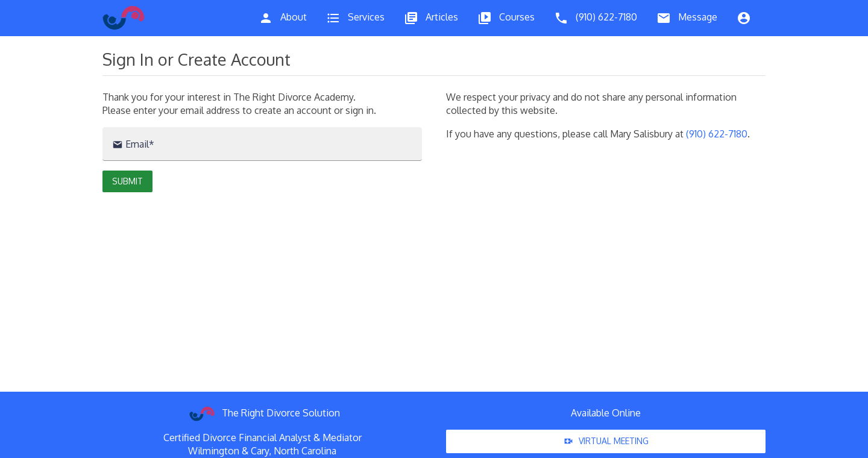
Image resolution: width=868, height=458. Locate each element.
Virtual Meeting (606, 441)
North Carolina (305, 451)
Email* (133, 144)
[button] (127, 181)
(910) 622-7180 (717, 134)
